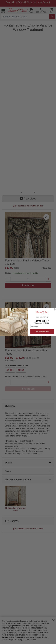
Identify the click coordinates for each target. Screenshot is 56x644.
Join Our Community (42, 332)
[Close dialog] (55, 309)
